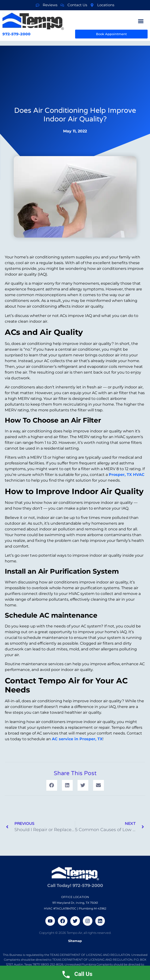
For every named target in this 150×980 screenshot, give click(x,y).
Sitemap (75, 941)
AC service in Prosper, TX (77, 739)
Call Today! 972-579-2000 (75, 884)
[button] (141, 21)
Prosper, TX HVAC (127, 475)
